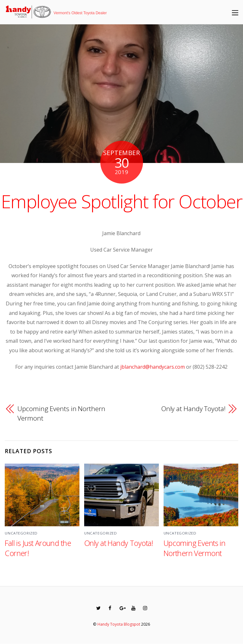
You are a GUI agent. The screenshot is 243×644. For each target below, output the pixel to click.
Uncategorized (21, 533)
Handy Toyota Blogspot (119, 624)
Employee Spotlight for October (122, 201)
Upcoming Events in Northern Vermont (61, 413)
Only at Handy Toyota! (193, 409)
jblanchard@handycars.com (153, 367)
